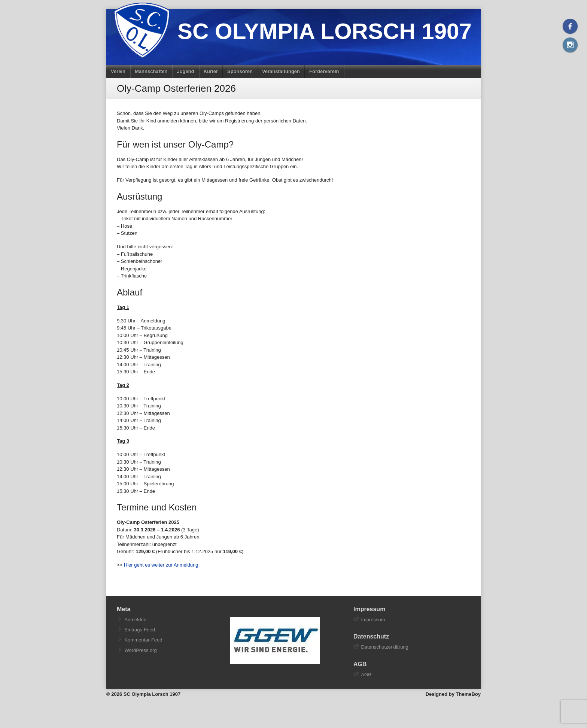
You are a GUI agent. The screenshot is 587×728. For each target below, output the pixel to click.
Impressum (373, 620)
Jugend (185, 71)
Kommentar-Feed (143, 640)
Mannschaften (151, 71)
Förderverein (324, 71)
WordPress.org (140, 650)
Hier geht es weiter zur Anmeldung (161, 565)
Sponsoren (240, 71)
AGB (366, 675)
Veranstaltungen (281, 71)
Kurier (211, 71)
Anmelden (135, 620)
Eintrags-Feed (140, 630)
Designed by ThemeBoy (453, 694)
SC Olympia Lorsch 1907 (325, 31)
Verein (118, 71)
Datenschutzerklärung (384, 647)
